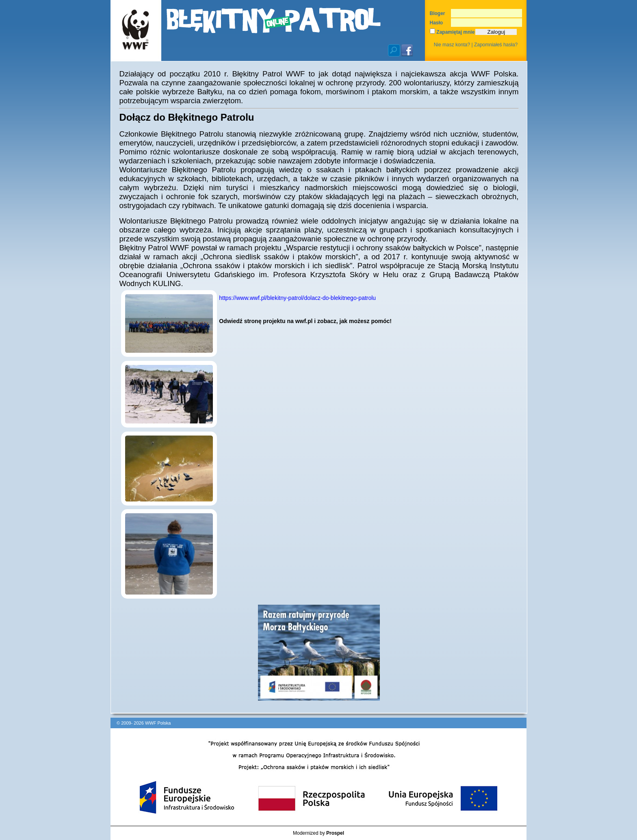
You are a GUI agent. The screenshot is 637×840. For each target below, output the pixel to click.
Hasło (437, 23)
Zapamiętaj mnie (452, 32)
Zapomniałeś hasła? (496, 45)
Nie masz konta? (452, 45)
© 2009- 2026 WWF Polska (144, 723)
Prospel (335, 833)
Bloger (438, 13)
